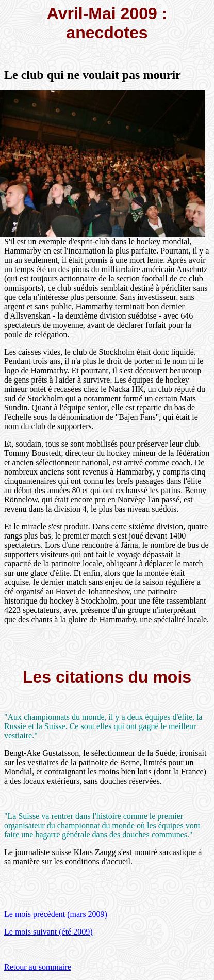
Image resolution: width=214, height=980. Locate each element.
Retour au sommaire (38, 967)
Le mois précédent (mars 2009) (56, 914)
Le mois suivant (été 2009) (48, 932)
